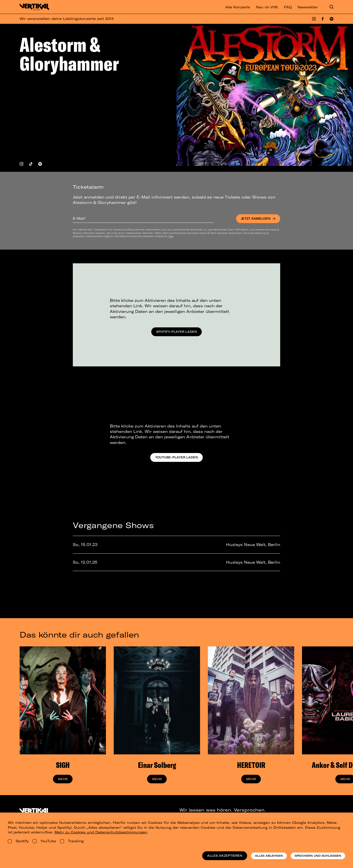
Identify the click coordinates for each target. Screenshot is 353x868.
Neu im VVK (267, 7)
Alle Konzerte (238, 7)
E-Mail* (79, 218)
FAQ (288, 7)
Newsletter (308, 7)
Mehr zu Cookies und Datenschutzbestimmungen (101, 832)
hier (171, 236)
